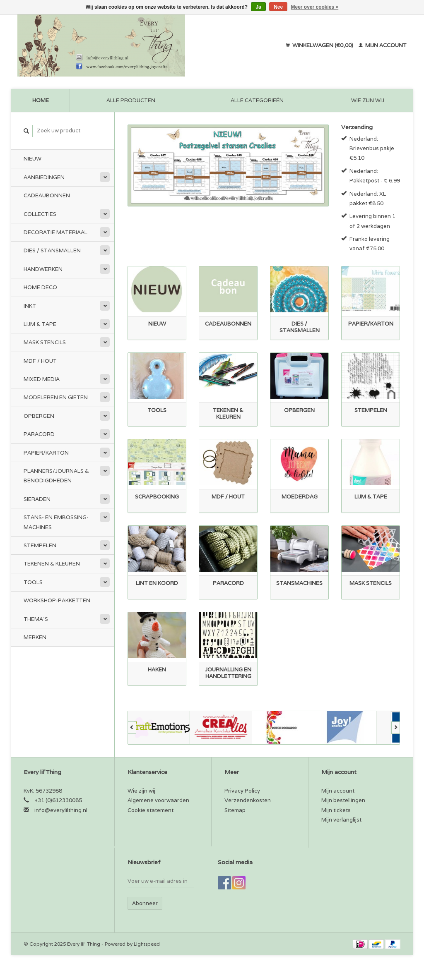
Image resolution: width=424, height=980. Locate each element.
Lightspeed (147, 944)
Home (41, 100)
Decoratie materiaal (55, 232)
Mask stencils (45, 342)
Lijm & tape (40, 324)
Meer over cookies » (315, 7)
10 (269, 198)
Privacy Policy (242, 791)
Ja (258, 7)
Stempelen (40, 545)
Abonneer (145, 903)
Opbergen (39, 416)
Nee (278, 7)
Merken (35, 637)
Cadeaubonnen (47, 195)
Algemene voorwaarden (158, 800)
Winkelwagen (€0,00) (320, 45)
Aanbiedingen (44, 177)
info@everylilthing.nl (61, 810)
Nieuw (33, 159)
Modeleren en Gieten (56, 397)
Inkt (30, 306)
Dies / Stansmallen (52, 250)
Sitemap (235, 810)
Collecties (40, 214)
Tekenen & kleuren (52, 564)
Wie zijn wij (368, 100)
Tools (33, 582)
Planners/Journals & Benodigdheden (56, 476)
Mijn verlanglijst (341, 820)
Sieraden (37, 499)
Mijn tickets (336, 810)
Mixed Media (42, 379)
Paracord (39, 434)
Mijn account (383, 45)
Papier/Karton (46, 453)
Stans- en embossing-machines (56, 522)
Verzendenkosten (248, 800)
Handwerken (43, 269)
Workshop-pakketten (57, 600)
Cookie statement (151, 810)
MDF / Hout (40, 361)
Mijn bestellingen (343, 800)
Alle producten (131, 100)
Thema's (36, 619)
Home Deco (40, 287)
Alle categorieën (257, 100)
